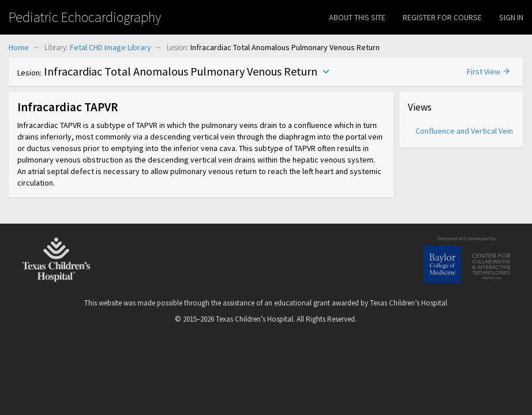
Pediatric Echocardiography (85, 17)
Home (19, 47)
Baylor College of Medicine (467, 260)
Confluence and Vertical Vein (464, 131)
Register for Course (442, 17)
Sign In (511, 17)
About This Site (357, 17)
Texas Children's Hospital (57, 260)
